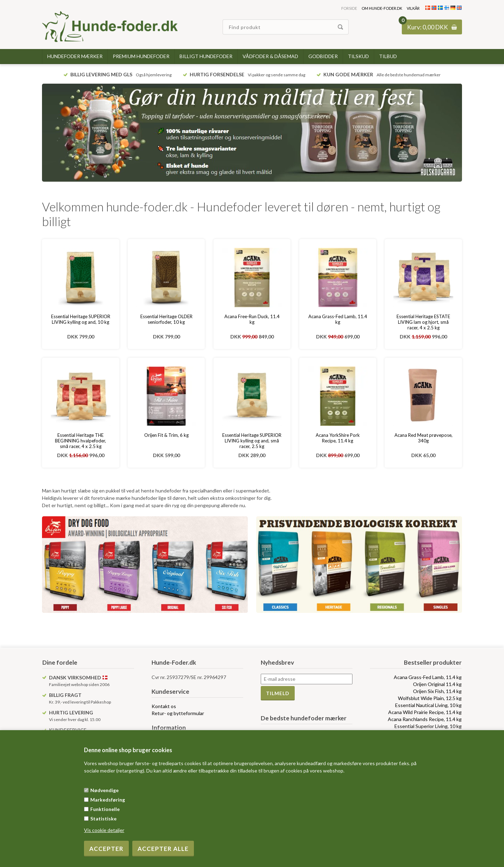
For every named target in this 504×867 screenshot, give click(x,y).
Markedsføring (108, 800)
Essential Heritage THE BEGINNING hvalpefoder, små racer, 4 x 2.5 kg (80, 441)
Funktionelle (105, 809)
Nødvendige (104, 790)
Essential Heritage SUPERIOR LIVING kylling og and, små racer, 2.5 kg (252, 441)
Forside (349, 8)
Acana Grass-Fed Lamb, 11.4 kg (338, 319)
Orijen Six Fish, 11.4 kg (437, 691)
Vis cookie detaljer (104, 830)
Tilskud (358, 56)
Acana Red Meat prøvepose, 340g (423, 438)
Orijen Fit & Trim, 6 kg (166, 435)
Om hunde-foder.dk (382, 8)
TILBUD (388, 56)
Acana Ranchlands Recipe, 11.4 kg (425, 719)
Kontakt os (164, 706)
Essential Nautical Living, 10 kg (428, 705)
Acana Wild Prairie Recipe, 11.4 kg (425, 712)
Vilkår (413, 8)
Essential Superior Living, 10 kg (428, 726)
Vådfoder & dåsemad (270, 56)
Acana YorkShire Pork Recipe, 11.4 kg (338, 438)
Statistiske (103, 819)
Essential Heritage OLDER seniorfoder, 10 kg (166, 319)
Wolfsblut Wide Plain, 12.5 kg (430, 698)
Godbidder (323, 56)
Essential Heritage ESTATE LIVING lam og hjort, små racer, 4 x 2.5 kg (423, 322)
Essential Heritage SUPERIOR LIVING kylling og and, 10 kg (81, 319)
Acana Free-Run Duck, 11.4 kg (252, 319)
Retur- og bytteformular (178, 713)
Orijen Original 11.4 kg (437, 684)
